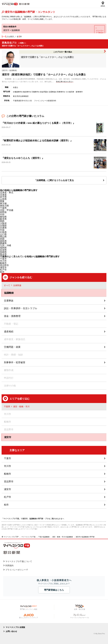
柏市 (6, 505)
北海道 (3, 195)
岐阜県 (3, 219)
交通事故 (9, 301)
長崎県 (3, 252)
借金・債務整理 (12, 316)
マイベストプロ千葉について (19, 561)
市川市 (7, 466)
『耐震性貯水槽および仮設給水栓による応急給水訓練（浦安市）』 (37, 140)
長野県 (3, 212)
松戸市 (3, 270)
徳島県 (3, 241)
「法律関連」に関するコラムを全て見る (54, 180)
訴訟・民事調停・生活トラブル (21, 308)
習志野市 (9, 481)
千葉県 (3, 208)
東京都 (3, 203)
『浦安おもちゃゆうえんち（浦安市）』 (23, 158)
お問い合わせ (11, 631)
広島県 (3, 232)
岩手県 (3, 197)
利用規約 (9, 566)
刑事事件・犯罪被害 (15, 362)
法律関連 (17, 285)
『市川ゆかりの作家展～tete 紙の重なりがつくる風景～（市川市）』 (38, 123)
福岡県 (3, 248)
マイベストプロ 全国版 (15, 627)
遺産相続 (9, 331)
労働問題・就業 (12, 347)
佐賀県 (3, 250)
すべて (7, 285)
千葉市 (7, 458)
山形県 (3, 199)
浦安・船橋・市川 (21, 407)
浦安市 (3, 268)
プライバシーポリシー (16, 570)
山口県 (3, 234)
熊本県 (3, 254)
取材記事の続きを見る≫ (65, 82)
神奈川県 (4, 206)
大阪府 (3, 223)
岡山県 (3, 237)
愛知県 (3, 217)
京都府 (3, 226)
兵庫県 (3, 228)
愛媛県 (3, 243)
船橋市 (7, 474)
